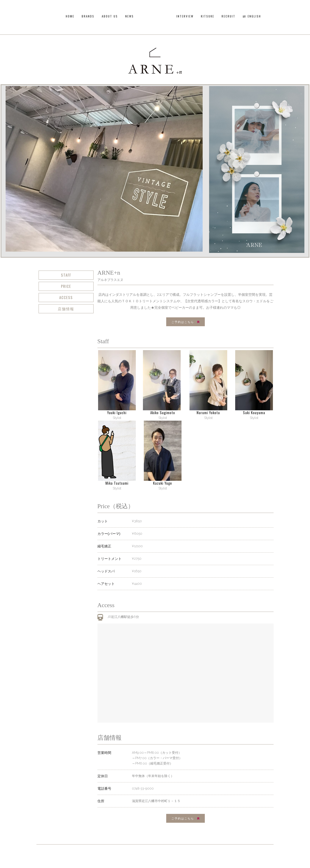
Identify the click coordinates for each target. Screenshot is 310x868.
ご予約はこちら (186, 322)
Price (66, 286)
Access (66, 297)
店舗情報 (66, 309)
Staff (66, 275)
